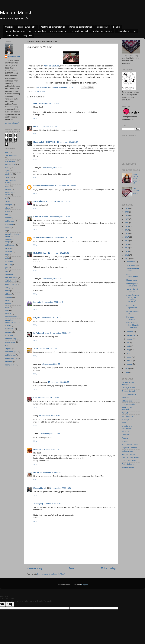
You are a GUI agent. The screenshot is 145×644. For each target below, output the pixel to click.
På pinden (126, 431)
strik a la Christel (12, 156)
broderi (8, 227)
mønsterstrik (10, 164)
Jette (36, 348)
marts (129, 357)
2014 (127, 248)
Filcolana (125, 398)
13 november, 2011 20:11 (49, 126)
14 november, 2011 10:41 (51, 317)
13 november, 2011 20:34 (68, 142)
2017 (127, 237)
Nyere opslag (34, 568)
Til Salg (116, 27)
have (7, 310)
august (130, 339)
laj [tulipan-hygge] (41, 333)
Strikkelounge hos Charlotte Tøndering (133, 325)
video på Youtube (51, 66)
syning (7, 287)
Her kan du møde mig (15, 31)
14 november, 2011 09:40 (53, 302)
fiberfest (8, 304)
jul (6, 231)
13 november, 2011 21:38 (59, 217)
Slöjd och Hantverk (129, 448)
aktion (7, 291)
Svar (35, 118)
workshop (9, 224)
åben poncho (10, 365)
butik (7, 258)
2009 (127, 372)
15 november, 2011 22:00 (52, 364)
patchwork (9, 274)
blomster (8, 297)
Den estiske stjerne (136, 191)
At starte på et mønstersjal (53, 27)
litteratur (8, 326)
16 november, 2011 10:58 (48, 398)
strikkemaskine (11, 358)
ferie (7, 214)
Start (71, 568)
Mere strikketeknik (132, 275)
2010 (127, 369)
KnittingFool (127, 419)
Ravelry (125, 438)
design (8, 211)
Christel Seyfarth (129, 391)
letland (8, 208)
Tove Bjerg (38, 504)
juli (128, 342)
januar (130, 364)
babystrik (8, 251)
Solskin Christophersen (44, 186)
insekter (8, 314)
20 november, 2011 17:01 (50, 449)
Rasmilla (125, 435)
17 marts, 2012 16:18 (52, 504)
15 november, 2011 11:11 (49, 348)
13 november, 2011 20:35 (52, 168)
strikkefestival (10, 281)
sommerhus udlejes (10, 241)
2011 (127, 259)
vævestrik (9, 362)
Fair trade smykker (131, 318)
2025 (127, 208)
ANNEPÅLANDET (41, 201)
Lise (35, 398)
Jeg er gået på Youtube (132, 290)
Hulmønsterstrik (128, 404)
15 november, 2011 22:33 (58, 382)
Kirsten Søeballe (41, 217)
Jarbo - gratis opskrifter (127, 409)
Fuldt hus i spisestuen (132, 306)
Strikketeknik (102, 27)
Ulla (35, 103)
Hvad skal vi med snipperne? (137, 179)
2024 (127, 212)
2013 (127, 251)
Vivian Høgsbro (128, 467)
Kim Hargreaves (128, 416)
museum (8, 332)
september (131, 335)
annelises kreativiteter (43, 238)
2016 (127, 241)
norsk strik (9, 335)
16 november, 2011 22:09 (49, 434)
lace (6, 271)
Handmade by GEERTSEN (45, 142)
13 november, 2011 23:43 (58, 253)
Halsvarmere (132, 280)
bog (6, 255)
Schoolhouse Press (130, 445)
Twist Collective (128, 464)
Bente (36, 449)
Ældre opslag (108, 568)
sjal (6, 198)
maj (129, 350)
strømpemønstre (129, 454)
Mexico (8, 248)
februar (130, 360)
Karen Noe (126, 413)
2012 (127, 255)
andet (7, 168)
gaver (7, 307)
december (131, 262)
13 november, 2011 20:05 (48, 103)
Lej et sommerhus (37, 31)
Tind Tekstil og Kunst (130, 458)
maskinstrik (9, 329)
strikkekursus (10, 355)
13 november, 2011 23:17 (64, 238)
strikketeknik (40, 91)
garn (7, 268)
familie (7, 301)
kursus (8, 201)
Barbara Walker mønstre (128, 383)
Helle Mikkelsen (40, 253)
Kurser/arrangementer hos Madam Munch (69, 31)
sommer (8, 218)
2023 (127, 215)
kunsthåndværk (11, 317)
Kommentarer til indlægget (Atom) (51, 574)
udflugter (8, 205)
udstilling (8, 174)
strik (6, 152)
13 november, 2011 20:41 (65, 186)
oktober (130, 332)
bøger (7, 186)
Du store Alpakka (129, 394)
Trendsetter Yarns (129, 461)
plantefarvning (11, 339)
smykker (8, 348)
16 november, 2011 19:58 (49, 416)
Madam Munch (16, 13)
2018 (127, 233)
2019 (127, 230)
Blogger (84, 585)
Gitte (35, 126)
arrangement (10, 161)
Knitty (124, 423)
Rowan (125, 441)
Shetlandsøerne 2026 (126, 31)
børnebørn (9, 261)
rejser (7, 171)
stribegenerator (128, 451)
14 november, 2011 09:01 (52, 279)
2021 (127, 223)
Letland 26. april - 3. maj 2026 (18, 36)
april (129, 353)
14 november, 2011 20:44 (61, 333)
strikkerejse (9, 221)
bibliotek (8, 294)
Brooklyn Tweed (128, 388)
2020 (127, 226)
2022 (127, 219)
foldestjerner (127, 401)
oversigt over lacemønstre (127, 427)
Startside (9, 27)
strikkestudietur (11, 284)
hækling (8, 189)
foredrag (8, 265)
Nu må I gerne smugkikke (132, 285)
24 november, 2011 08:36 (51, 472)
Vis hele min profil (12, 123)
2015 (127, 244)
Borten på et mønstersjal (81, 27)
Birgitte (37, 317)
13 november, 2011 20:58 (60, 201)
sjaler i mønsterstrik (27, 27)
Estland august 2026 (103, 31)
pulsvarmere (10, 342)
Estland (8, 177)
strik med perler (11, 278)
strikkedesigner (11, 352)
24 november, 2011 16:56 (61, 488)
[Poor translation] (10, 604)
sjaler (7, 345)
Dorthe (36, 472)
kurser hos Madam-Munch (11, 321)
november (131, 265)
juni (129, 346)
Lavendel (37, 302)
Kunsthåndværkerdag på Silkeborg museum (133, 299)
